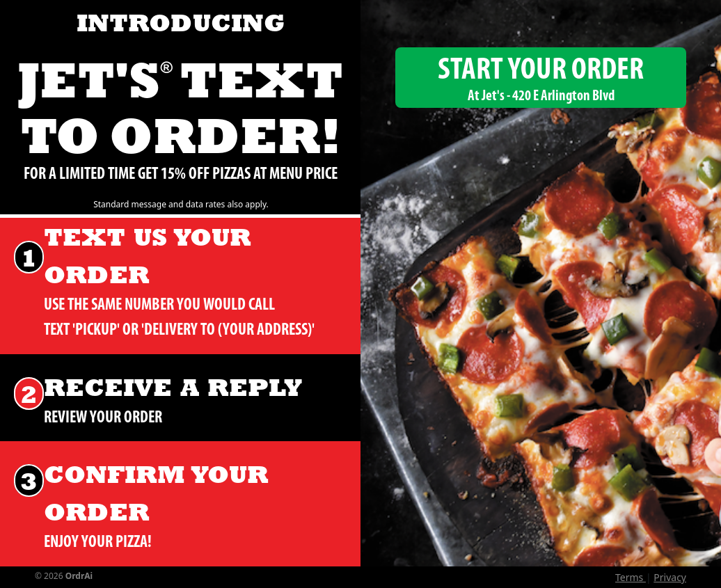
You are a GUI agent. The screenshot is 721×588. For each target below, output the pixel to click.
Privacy (670, 577)
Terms (631, 577)
